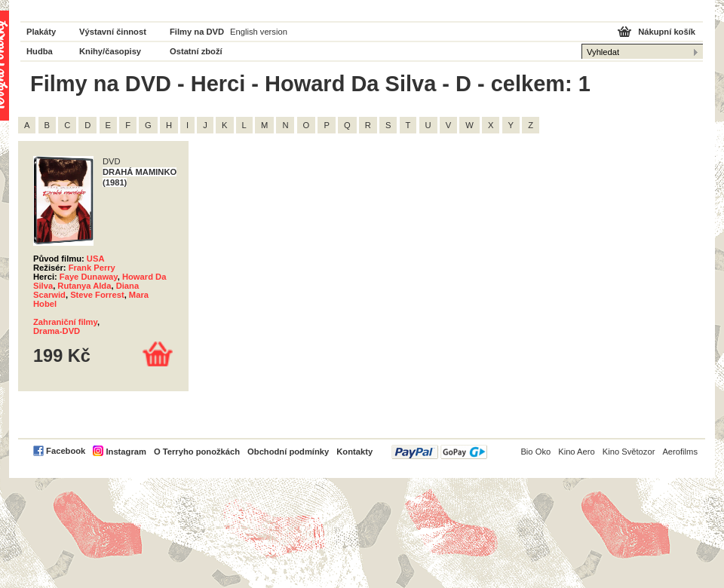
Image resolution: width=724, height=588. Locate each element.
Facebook (66, 451)
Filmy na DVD (197, 32)
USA (96, 259)
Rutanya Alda (84, 286)
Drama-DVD (57, 331)
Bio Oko (535, 452)
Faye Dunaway (89, 277)
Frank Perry (92, 268)
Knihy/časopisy (110, 51)
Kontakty (354, 452)
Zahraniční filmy (65, 322)
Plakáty (41, 32)
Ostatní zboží (196, 51)
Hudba (40, 51)
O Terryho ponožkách (197, 452)
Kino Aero (577, 452)
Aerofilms (680, 452)
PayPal (439, 452)
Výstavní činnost (113, 32)
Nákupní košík (667, 32)
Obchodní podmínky (288, 452)
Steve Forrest (97, 295)
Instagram (126, 452)
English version (259, 32)
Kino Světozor (629, 452)
